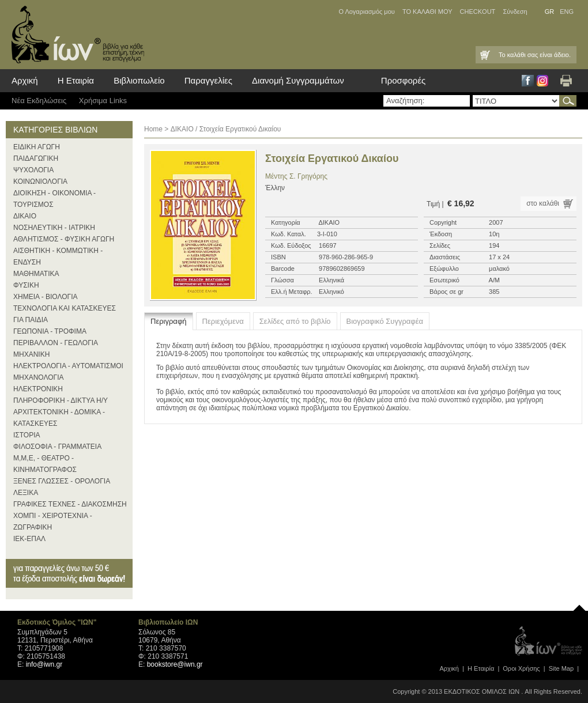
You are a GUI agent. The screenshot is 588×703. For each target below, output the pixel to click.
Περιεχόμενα (223, 321)
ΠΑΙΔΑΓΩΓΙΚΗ (36, 158)
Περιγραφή (169, 321)
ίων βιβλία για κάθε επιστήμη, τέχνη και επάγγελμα (75, 35)
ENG (567, 12)
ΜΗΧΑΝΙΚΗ (31, 354)
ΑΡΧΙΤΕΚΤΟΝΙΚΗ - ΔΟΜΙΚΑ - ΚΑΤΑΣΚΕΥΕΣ (59, 418)
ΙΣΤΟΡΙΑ (27, 435)
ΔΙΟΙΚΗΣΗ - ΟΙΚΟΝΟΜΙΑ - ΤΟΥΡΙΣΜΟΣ (54, 199)
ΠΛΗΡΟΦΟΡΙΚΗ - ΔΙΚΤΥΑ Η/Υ (61, 400)
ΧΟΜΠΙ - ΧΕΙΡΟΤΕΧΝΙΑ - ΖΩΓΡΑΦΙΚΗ (53, 521)
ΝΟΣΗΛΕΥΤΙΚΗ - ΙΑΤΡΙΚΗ (54, 228)
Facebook (528, 81)
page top (579, 605)
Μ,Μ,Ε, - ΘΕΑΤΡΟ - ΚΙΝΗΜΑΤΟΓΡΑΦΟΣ (45, 464)
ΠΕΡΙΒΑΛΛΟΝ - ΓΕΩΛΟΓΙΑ (56, 343)
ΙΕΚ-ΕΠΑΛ (29, 539)
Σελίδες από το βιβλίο (295, 321)
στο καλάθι (543, 203)
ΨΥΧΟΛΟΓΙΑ (33, 170)
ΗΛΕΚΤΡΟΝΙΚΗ (38, 389)
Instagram (542, 81)
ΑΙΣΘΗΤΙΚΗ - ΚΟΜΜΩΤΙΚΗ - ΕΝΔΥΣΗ (58, 256)
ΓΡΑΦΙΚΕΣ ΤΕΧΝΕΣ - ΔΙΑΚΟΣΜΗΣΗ (70, 504)
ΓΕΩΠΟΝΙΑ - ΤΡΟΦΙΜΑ (50, 331)
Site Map (561, 668)
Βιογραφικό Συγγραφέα (385, 321)
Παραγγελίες (208, 80)
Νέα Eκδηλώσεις (39, 101)
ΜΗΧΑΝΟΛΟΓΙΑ (39, 377)
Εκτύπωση (566, 81)
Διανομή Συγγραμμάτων (298, 80)
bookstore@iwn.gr (175, 664)
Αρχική (25, 80)
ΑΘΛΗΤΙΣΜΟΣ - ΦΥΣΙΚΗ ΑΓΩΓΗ (64, 239)
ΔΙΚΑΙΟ (25, 216)
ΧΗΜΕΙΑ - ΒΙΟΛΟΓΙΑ (46, 297)
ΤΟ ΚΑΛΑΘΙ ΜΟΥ (427, 12)
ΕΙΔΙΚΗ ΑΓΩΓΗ (37, 147)
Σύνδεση (515, 12)
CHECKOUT (478, 12)
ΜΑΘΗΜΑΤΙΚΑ (36, 274)
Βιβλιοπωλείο (139, 80)
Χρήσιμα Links (103, 101)
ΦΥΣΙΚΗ (26, 285)
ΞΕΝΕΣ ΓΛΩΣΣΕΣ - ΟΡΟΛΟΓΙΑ (62, 481)
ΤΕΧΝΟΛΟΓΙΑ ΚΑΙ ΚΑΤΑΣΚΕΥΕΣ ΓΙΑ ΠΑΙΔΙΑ (65, 314)
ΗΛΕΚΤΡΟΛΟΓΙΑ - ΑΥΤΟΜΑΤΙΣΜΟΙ (68, 366)
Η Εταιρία (76, 80)
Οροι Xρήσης (521, 668)
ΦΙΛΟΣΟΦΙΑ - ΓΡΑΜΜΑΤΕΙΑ (57, 447)
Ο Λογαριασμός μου (366, 12)
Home (153, 129)
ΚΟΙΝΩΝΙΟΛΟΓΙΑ (40, 182)
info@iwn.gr (44, 664)
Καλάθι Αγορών (484, 55)
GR (550, 12)
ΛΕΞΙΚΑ (26, 493)
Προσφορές (403, 80)
